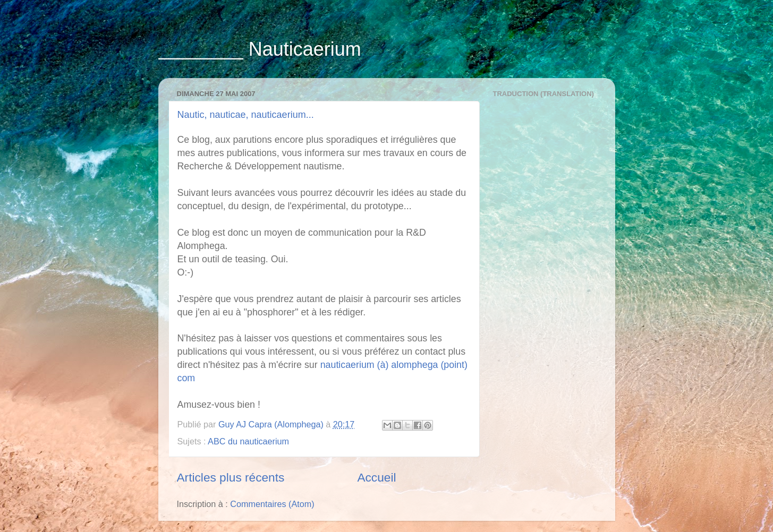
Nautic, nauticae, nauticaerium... (246, 115)
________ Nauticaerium (260, 49)
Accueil (376, 477)
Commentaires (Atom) (272, 504)
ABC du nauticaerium (248, 441)
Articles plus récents (231, 477)
